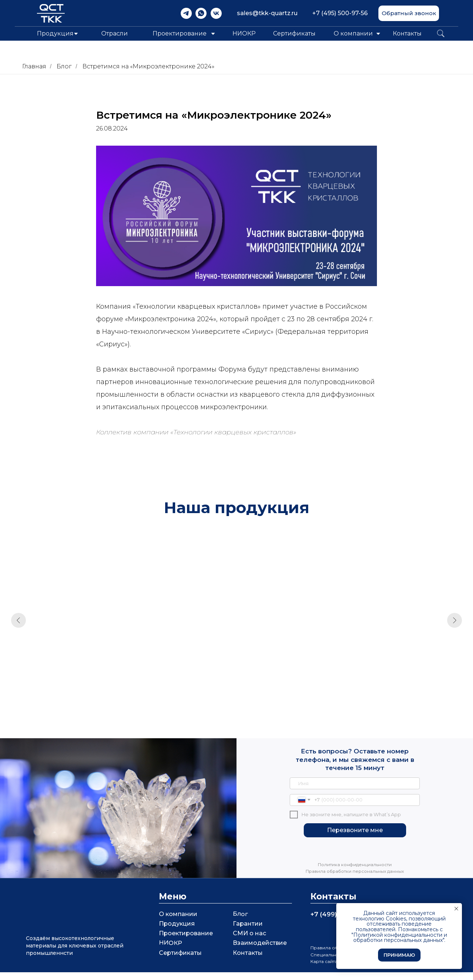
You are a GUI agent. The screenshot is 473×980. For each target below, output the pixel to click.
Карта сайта (324, 969)
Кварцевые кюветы (76, 655)
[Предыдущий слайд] (18, 623)
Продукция (177, 931)
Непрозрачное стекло (391, 655)
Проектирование (186, 941)
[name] (355, 791)
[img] (186, 13)
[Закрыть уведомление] (456, 909)
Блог (64, 66)
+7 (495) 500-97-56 (340, 13)
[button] (409, 13)
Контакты (407, 33)
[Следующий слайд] (455, 623)
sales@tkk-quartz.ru (267, 13)
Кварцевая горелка (283, 655)
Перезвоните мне (355, 838)
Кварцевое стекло (178, 655)
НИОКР (244, 33)
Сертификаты (294, 33)
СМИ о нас (249, 941)
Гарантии (248, 931)
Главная (34, 66)
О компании (353, 33)
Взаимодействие (260, 951)
